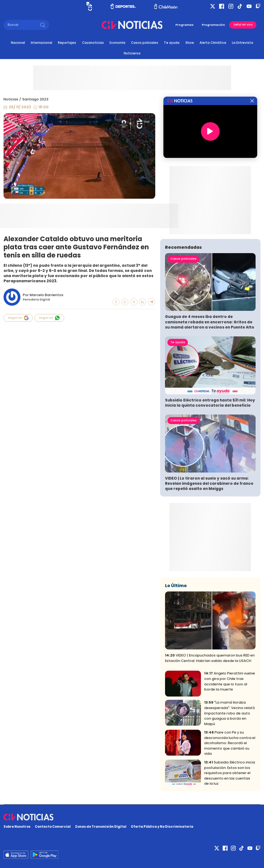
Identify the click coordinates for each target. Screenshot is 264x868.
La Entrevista (243, 43)
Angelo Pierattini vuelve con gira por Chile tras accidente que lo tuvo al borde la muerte (230, 681)
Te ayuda (172, 43)
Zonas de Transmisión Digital (101, 827)
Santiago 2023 (35, 99)
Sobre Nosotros (17, 827)
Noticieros (132, 53)
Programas (184, 25)
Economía (117, 43)
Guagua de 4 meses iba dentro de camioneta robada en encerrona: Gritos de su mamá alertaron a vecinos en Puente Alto (210, 322)
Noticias (11, 99)
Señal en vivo (243, 25)
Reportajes (67, 43)
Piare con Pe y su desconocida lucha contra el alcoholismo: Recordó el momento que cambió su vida (230, 743)
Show (190, 43)
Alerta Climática (213, 43)
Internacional (41, 43)
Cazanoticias (93, 43)
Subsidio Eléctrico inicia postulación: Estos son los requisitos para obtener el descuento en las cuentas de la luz (230, 773)
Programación (213, 25)
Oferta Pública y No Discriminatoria (162, 827)
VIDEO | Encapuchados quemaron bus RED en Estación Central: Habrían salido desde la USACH (210, 658)
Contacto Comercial (53, 827)
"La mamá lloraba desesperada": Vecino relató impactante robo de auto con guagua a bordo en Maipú (230, 713)
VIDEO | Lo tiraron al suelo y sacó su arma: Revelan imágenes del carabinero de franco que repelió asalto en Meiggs (209, 484)
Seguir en (18, 318)
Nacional (18, 43)
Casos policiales (145, 43)
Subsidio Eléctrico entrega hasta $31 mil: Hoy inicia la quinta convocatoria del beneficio (210, 403)
